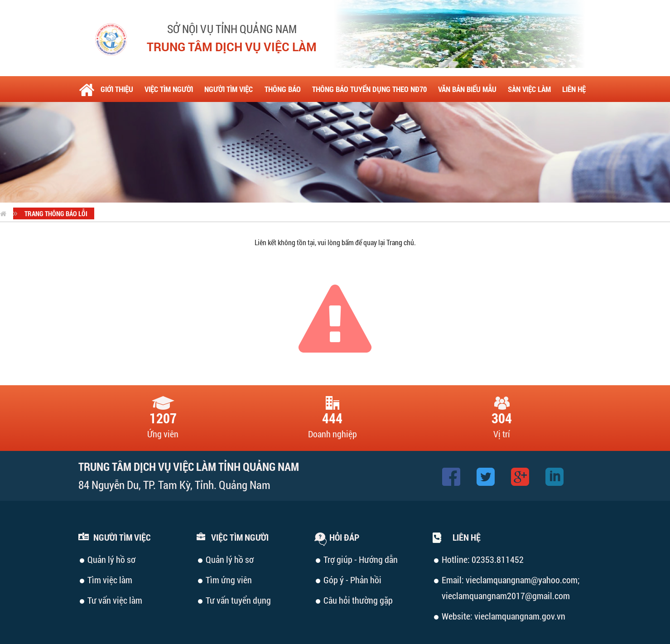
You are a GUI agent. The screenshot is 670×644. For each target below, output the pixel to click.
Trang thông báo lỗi (56, 213)
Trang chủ (400, 242)
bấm (348, 242)
